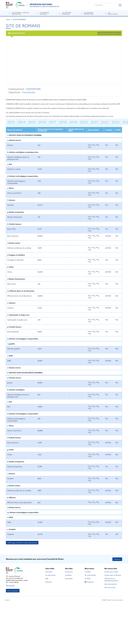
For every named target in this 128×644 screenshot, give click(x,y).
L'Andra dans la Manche (113, 575)
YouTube (90, 578)
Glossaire (49, 582)
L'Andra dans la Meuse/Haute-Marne (111, 579)
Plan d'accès (10, 585)
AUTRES (108, 236)
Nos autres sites (110, 587)
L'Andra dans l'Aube (111, 571)
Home (8, 19)
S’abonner (117, 559)
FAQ (47, 578)
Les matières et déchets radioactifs (21, 13)
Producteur (69, 571)
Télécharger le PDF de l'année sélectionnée (22, 543)
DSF (117, 236)
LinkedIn (90, 571)
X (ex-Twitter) (91, 575)
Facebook (91, 582)
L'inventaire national (44, 13)
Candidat (68, 575)
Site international (111, 584)
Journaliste (69, 578)
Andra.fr (7, 600)
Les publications (113, 13)
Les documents (50, 575)
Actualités (49, 571)
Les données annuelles (67, 13)
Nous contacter (13, 590)
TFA (107, 145)
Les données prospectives (89, 13)
